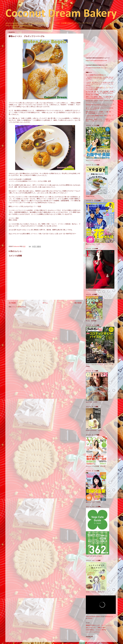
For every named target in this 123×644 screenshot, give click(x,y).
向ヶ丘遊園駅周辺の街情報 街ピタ (96, 75)
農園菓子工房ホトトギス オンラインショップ (100, 625)
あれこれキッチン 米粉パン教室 (96, 628)
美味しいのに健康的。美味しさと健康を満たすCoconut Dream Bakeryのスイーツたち (100, 98)
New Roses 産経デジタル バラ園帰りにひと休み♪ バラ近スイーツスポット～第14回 (100, 120)
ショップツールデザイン (94, 632)
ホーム (45, 303)
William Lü (109, 617)
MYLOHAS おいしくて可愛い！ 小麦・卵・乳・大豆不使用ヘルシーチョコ (99, 112)
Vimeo (90, 618)
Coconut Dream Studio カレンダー (97, 68)
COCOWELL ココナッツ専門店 (96, 630)
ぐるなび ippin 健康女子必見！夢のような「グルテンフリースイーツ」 (100, 116)
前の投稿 (78, 303)
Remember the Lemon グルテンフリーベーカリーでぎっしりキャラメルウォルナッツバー (100, 105)
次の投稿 (12, 303)
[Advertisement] (100, 43)
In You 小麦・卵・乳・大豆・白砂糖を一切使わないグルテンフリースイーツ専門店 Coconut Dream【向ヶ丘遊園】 (100, 93)
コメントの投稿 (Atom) (19, 307)
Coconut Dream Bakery (61, 14)
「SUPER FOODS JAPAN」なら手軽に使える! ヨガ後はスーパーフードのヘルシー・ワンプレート (100, 79)
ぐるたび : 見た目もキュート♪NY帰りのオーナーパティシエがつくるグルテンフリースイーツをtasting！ (100, 84)
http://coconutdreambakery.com (96, 61)
